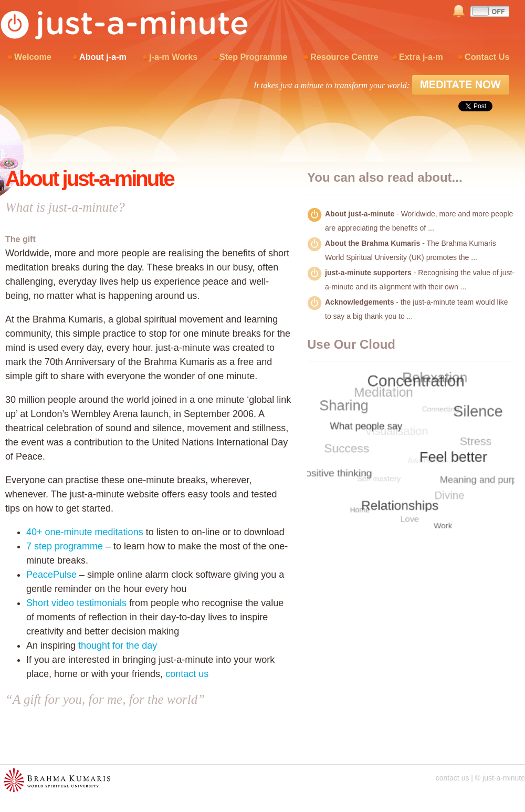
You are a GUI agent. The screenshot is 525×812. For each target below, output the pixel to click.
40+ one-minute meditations (85, 532)
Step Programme (254, 57)
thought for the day (118, 646)
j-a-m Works (173, 57)
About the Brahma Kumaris (372, 243)
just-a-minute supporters (368, 273)
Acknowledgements (359, 302)
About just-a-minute (360, 214)
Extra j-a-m (421, 57)
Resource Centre (344, 57)
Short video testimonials (76, 603)
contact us (187, 674)
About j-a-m (103, 57)
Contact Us (487, 57)
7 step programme (65, 546)
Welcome (33, 57)
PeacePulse (51, 575)
